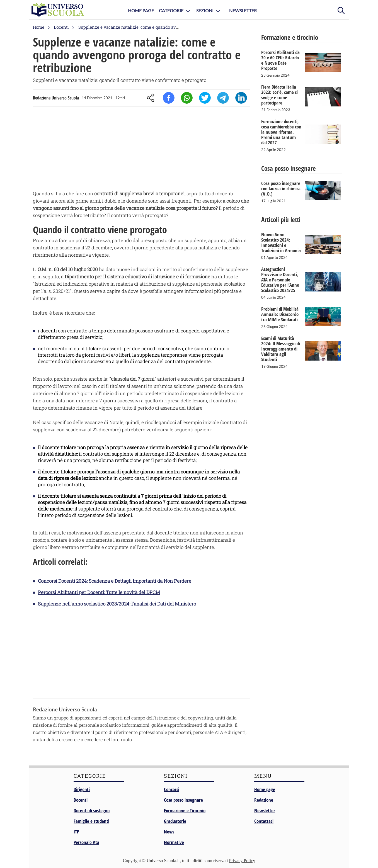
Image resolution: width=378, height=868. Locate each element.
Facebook (169, 98)
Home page (265, 789)
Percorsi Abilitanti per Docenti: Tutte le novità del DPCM (99, 592)
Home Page (141, 10)
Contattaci (264, 821)
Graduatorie (175, 821)
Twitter (205, 98)
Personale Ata (86, 842)
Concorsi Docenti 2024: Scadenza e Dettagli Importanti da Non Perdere (115, 581)
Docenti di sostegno (92, 810)
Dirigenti (82, 789)
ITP (76, 832)
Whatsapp (187, 98)
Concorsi (172, 789)
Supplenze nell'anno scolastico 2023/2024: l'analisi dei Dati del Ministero (117, 604)
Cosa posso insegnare (183, 800)
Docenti (81, 800)
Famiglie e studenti (91, 821)
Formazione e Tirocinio (185, 810)
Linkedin (241, 98)
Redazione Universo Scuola (56, 98)
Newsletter (243, 10)
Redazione (264, 800)
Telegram (223, 98)
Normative (174, 842)
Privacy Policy (242, 861)
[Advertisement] (141, 150)
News (169, 832)
